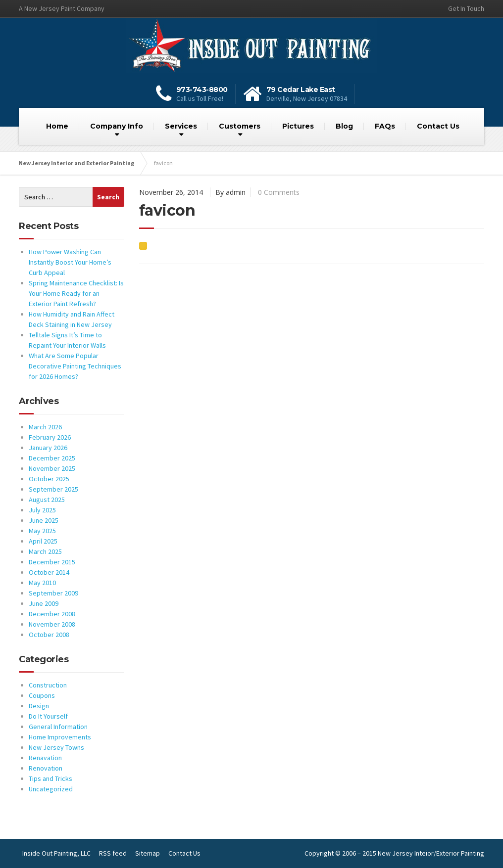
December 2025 (52, 458)
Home (57, 126)
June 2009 (44, 603)
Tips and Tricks (50, 778)
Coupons (42, 695)
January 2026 (48, 448)
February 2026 (50, 437)
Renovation (46, 768)
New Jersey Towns (56, 747)
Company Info (117, 126)
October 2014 (49, 572)
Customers (240, 126)
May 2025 (42, 531)
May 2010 (42, 583)
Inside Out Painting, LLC (56, 853)
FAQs (385, 126)
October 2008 (49, 635)
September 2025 (53, 489)
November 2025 (52, 468)
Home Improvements (60, 737)
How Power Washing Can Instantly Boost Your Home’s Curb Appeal (70, 262)
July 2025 (42, 510)
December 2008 (52, 614)
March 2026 (45, 427)
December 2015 (52, 562)
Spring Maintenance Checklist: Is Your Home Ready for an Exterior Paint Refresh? (76, 293)
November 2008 (52, 624)
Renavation (45, 758)
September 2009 (53, 593)
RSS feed (113, 853)
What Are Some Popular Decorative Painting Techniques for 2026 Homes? (75, 366)
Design (39, 706)
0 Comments (279, 192)
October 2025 (49, 479)
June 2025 (44, 520)
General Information (58, 727)
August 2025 (47, 500)
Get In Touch (466, 8)
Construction (48, 685)
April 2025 (43, 541)
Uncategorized (51, 789)
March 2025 (45, 551)
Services (181, 126)
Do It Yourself (48, 716)
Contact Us (438, 126)
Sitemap (148, 853)
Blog (344, 126)
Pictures (298, 126)
